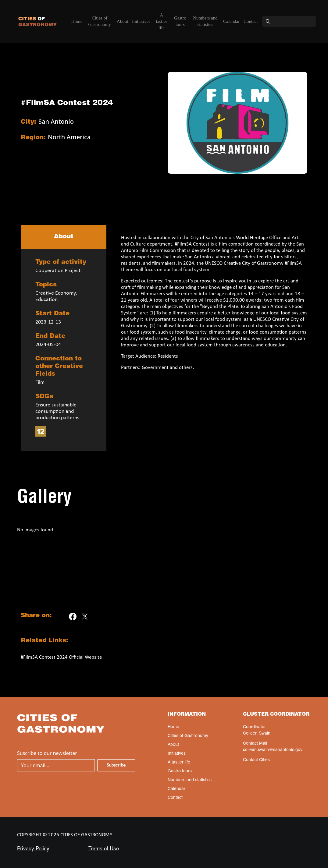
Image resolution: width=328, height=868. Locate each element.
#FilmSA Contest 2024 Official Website (61, 657)
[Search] (294, 21)
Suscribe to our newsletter (47, 753)
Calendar (231, 21)
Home (77, 21)
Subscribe (116, 765)
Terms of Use (104, 849)
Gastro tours (180, 21)
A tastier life (162, 21)
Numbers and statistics (205, 21)
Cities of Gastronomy (100, 21)
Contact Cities (256, 760)
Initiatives (141, 21)
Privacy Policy (33, 849)
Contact (251, 21)
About (123, 21)
